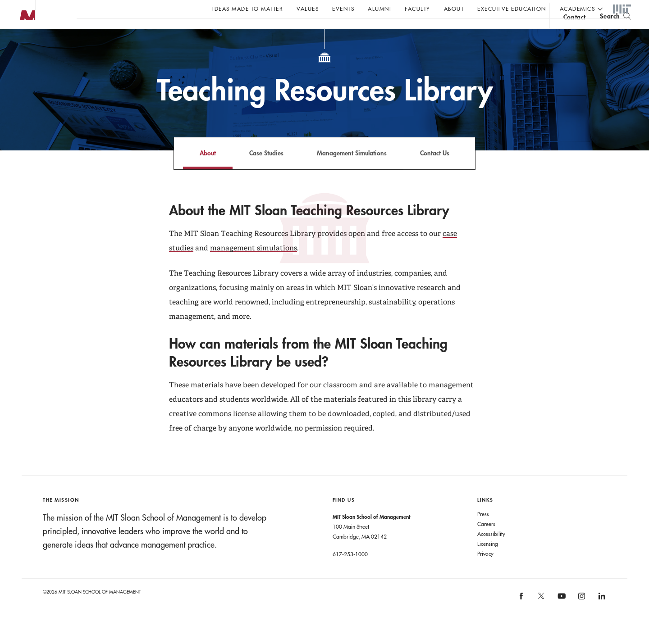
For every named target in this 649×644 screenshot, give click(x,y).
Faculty (418, 9)
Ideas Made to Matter (248, 9)
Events (343, 9)
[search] (615, 32)
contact (575, 33)
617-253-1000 (350, 572)
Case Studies (266, 171)
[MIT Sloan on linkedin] (601, 617)
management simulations (254, 266)
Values (308, 9)
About (454, 9)
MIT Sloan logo (23, 45)
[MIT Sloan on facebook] (521, 617)
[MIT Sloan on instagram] (581, 617)
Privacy (485, 571)
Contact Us (435, 171)
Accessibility (491, 552)
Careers (486, 542)
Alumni (379, 9)
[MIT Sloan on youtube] (560, 619)
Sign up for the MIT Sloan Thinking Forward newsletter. (305, 32)
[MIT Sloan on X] (541, 617)
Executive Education (512, 9)
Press (483, 532)
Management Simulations (352, 171)
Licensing (488, 562)
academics (578, 9)
